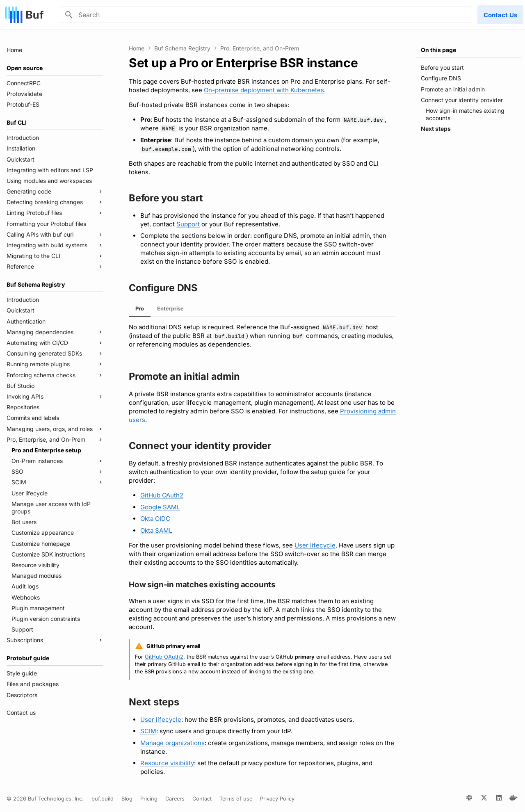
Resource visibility (167, 763)
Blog (127, 799)
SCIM (148, 731)
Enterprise (170, 309)
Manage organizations (172, 743)
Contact (202, 799)
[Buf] (24, 15)
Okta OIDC (155, 519)
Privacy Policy (277, 799)
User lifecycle (315, 545)
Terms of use (236, 799)
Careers (175, 799)
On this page (438, 50)
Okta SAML (156, 530)
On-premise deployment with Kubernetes (264, 90)
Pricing (149, 799)
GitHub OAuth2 (162, 495)
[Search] (266, 15)
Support (188, 224)
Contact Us (500, 15)
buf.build (103, 799)
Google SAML (160, 507)
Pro (140, 309)
